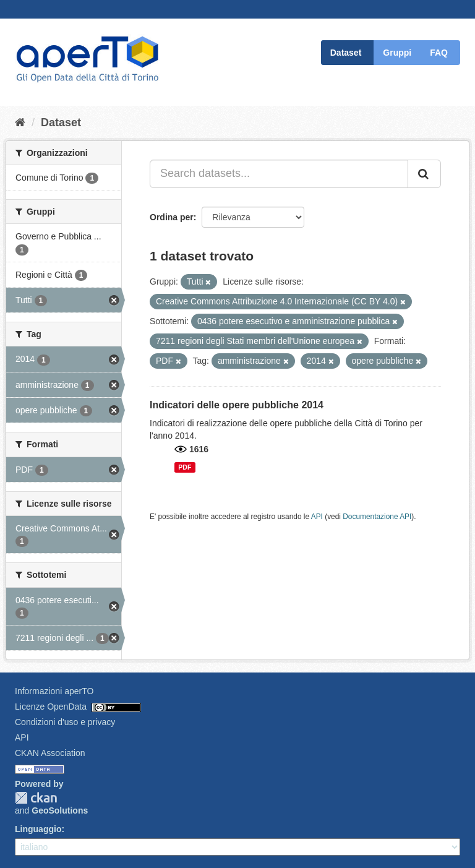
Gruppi (397, 53)
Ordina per (172, 217)
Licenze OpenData (51, 707)
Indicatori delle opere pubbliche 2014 (237, 405)
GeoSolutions (60, 810)
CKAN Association (50, 753)
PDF (185, 467)
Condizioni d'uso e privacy (65, 722)
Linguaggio (38, 829)
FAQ (439, 53)
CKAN (36, 798)
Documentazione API (377, 517)
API (317, 517)
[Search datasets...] (279, 174)
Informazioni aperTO (54, 691)
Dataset (346, 53)
